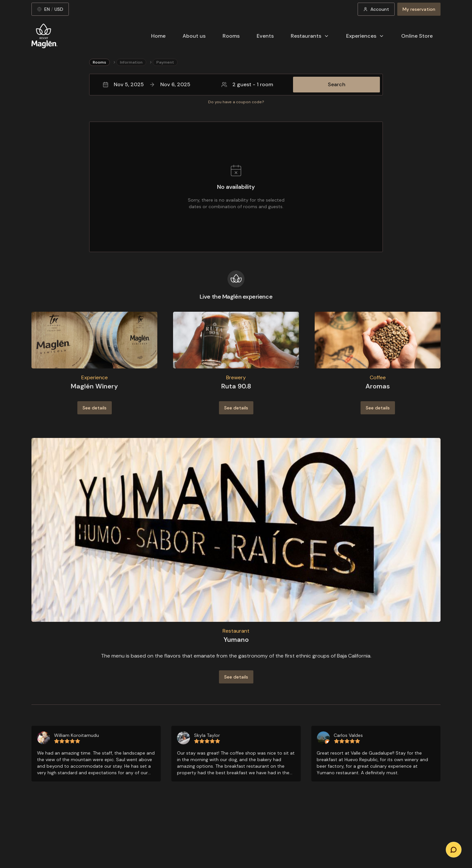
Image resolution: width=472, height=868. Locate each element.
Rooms (231, 36)
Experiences (365, 36)
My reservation (419, 9)
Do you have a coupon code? (236, 102)
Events (265, 36)
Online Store (417, 36)
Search (337, 84)
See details (95, 408)
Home (158, 36)
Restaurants (310, 36)
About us (194, 36)
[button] (236, 85)
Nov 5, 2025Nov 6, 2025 (147, 84)
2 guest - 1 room (247, 84)
